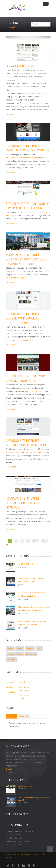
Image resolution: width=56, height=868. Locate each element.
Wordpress (12, 660)
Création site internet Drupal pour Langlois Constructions (22, 319)
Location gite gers (20, 66)
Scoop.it (9, 769)
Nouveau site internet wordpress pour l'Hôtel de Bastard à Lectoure (26, 260)
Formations (10, 692)
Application (10, 682)
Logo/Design (24, 682)
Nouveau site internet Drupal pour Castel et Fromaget (23, 503)
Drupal (10, 648)
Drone (11, 716)
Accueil (12, 27)
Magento (30, 648)
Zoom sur (24, 716)
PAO (40, 648)
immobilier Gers (32, 391)
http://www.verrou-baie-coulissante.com (22, 158)
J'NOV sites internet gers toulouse (25, 855)
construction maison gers (29, 340)
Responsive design (15, 654)
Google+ (9, 772)
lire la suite (10, 114)
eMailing (9, 687)
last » (44, 541)
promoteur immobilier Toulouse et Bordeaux (24, 452)
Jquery (20, 648)
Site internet (31, 654)
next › (35, 541)
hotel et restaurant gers (16, 278)
